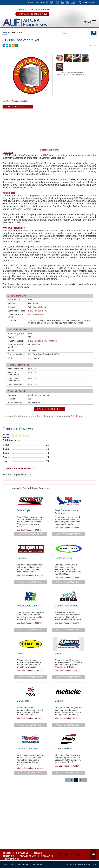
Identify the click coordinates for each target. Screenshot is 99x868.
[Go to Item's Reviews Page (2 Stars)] (49, 457)
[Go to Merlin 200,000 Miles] (31, 739)
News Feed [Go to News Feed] (68, 2)
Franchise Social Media (15, 346)
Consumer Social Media (15, 316)
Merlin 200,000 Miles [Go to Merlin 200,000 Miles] (27, 749)
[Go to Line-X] (31, 644)
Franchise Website (16, 341)
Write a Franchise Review (19, 468)
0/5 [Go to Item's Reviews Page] (6, 436)
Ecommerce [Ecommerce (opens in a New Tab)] (81, 864)
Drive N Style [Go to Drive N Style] (23, 510)
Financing (12, 395)
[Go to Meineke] (69, 692)
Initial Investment (15, 369)
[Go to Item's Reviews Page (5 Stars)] (49, 445)
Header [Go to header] (93, 854)
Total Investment (15, 384)
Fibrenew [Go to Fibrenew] (21, 558)
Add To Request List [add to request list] (18, 106)
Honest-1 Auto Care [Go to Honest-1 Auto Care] (27, 606)
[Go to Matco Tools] (31, 692)
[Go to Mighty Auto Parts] (69, 739)
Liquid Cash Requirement (14, 380)
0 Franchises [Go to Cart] (90, 2)
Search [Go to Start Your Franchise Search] (7, 853)
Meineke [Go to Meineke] (59, 701)
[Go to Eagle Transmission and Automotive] (69, 501)
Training (11, 399)
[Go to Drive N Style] (31, 501)
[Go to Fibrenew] (31, 549)
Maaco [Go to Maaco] (58, 653)
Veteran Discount (15, 402)
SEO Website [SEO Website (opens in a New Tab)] (71, 864)
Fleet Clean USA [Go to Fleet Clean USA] (63, 558)
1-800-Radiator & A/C (38, 311)
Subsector (12, 307)
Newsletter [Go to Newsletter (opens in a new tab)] (73, 2)
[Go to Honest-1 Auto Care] (31, 596)
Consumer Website (16, 311)
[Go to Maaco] (69, 644)
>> (85, 780)
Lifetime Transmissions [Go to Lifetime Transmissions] (66, 606)
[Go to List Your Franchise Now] (32, 14)
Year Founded (14, 300)
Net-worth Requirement (14, 374)
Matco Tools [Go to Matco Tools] (23, 701)
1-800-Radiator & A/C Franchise (42, 341)
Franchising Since (16, 333)
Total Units (12, 337)
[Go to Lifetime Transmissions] (69, 596)
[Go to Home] (25, 27)
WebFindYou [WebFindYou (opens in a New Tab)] (92, 864)
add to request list (31, 534)
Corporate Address (16, 354)
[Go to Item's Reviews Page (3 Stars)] (49, 453)
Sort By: (7, 475)
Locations (12, 321)
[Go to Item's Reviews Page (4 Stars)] (49, 449)
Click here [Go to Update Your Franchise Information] (77, 416)
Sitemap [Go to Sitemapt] (46, 856)
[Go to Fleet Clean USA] (69, 549)
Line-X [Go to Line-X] (20, 653)
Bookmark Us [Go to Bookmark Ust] (12, 859)
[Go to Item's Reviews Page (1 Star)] (49, 461)
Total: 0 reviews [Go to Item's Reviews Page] (11, 440)
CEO (10, 358)
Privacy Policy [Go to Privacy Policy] (28, 856)
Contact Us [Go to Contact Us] (22, 853)
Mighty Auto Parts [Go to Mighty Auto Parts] (64, 749)
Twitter (31, 315)
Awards (11, 351)
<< (67, 780)
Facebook (39, 315)
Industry (11, 303)
